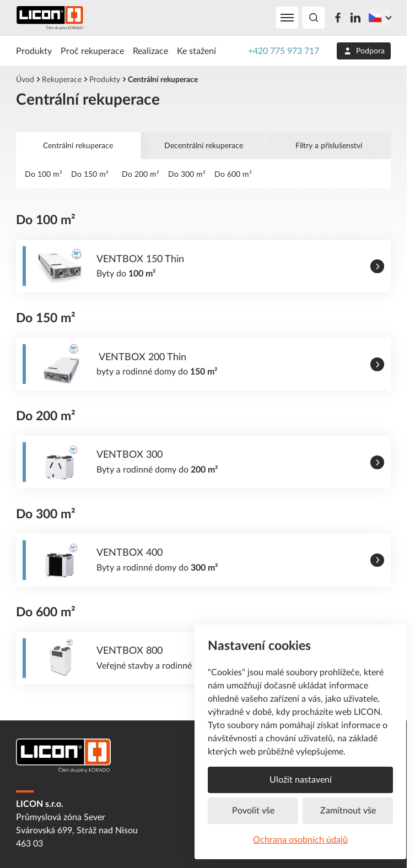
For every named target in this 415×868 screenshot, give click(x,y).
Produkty (34, 51)
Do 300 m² (187, 174)
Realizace (150, 51)
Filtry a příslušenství (329, 145)
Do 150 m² (92, 174)
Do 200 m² (141, 174)
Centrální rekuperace (78, 145)
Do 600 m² (233, 174)
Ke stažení (196, 51)
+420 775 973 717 (284, 51)
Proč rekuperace (92, 51)
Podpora (364, 51)
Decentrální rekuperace (204, 145)
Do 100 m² (44, 174)
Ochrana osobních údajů (300, 839)
